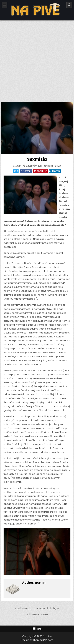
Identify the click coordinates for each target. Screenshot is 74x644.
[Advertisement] (37, 59)
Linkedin (55, 171)
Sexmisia (37, 159)
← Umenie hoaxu (37, 614)
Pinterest (40, 171)
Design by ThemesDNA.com (37, 640)
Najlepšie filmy (54, 166)
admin (18, 166)
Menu (39, 629)
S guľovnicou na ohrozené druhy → (37, 608)
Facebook (26, 171)
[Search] (69, 5)
